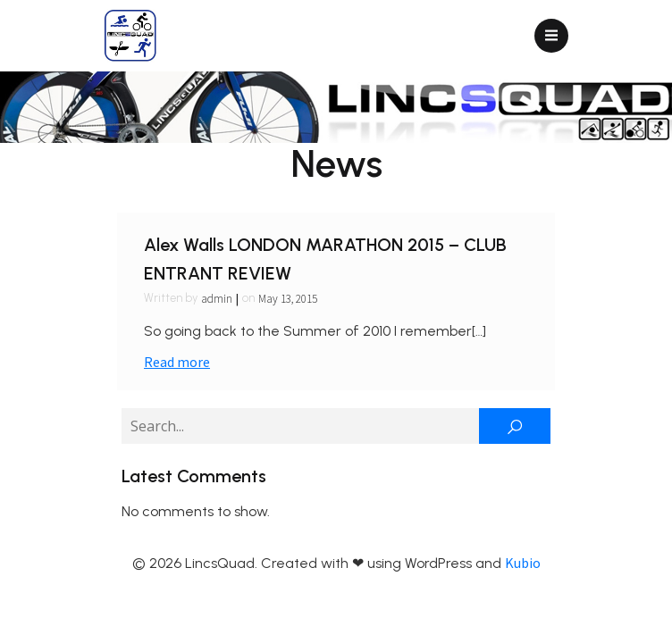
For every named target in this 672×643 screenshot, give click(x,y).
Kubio (523, 563)
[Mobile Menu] (551, 36)
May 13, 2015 (288, 299)
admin (217, 299)
